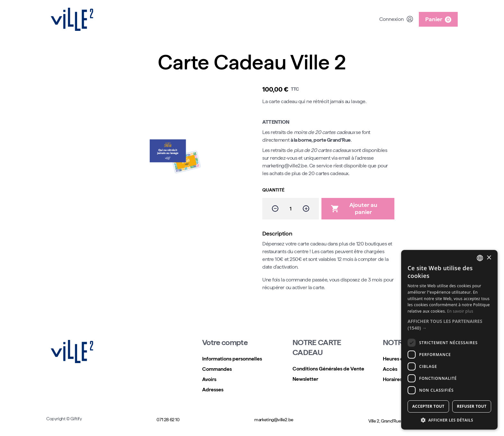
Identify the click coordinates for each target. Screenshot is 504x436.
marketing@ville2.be (274, 420)
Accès (390, 369)
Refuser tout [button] (472, 406)
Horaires (392, 379)
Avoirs (209, 379)
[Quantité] (291, 209)
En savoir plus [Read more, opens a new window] (460, 311)
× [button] (489, 258)
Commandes (217, 369)
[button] (449, 325)
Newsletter (305, 379)
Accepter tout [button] (428, 406)
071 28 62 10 (168, 420)
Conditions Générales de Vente (328, 369)
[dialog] (449, 340)
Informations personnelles (232, 359)
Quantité (273, 190)
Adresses (213, 390)
